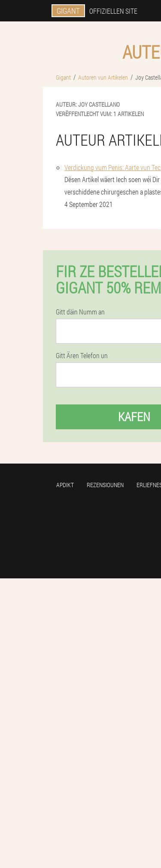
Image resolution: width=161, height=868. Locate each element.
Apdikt (65, 485)
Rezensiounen (105, 485)
